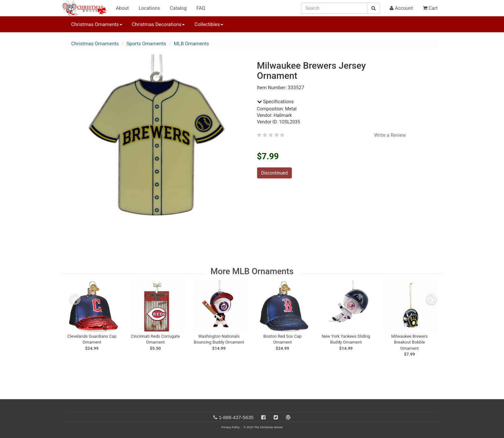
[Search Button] (374, 8)
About (122, 8)
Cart (430, 8)
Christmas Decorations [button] (158, 24)
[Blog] (288, 417)
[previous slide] (75, 299)
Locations (149, 8)
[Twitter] (276, 417)
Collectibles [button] (209, 24)
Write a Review (390, 135)
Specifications (275, 102)
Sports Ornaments (146, 44)
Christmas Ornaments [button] (97, 24)
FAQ (201, 8)
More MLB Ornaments (252, 271)
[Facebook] (263, 417)
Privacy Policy (230, 427)
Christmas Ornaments (95, 44)
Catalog (178, 8)
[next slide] (431, 299)
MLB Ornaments (191, 44)
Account (401, 8)
